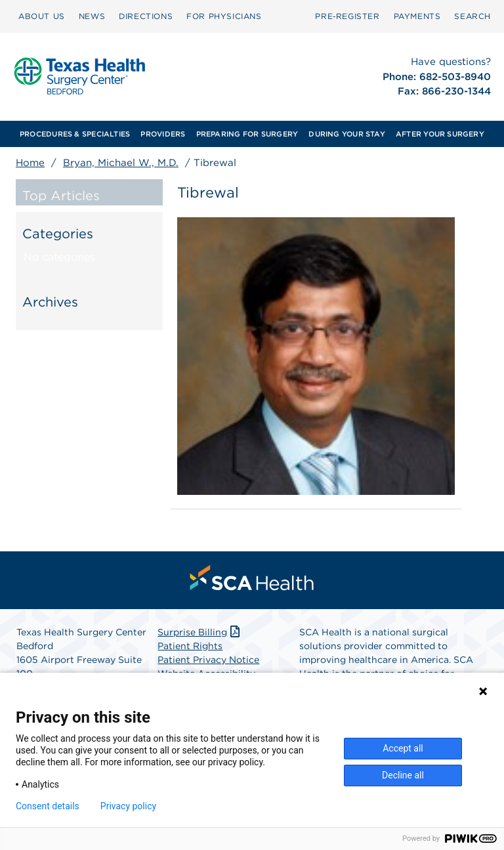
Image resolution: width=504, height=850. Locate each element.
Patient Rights (190, 646)
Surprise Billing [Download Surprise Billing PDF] (200, 632)
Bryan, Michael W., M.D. (121, 163)
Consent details (48, 806)
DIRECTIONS (146, 16)
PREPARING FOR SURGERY (247, 134)
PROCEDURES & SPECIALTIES (75, 134)
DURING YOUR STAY (347, 134)
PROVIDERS (163, 134)
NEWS (92, 16)
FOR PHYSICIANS (224, 16)
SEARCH (472, 16)
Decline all (403, 775)
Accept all (403, 748)
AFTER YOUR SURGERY (440, 134)
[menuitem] (42, 16)
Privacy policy (128, 806)
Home (30, 163)
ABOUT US (42, 16)
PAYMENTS (417, 16)
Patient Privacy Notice (208, 660)
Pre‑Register (347, 16)
